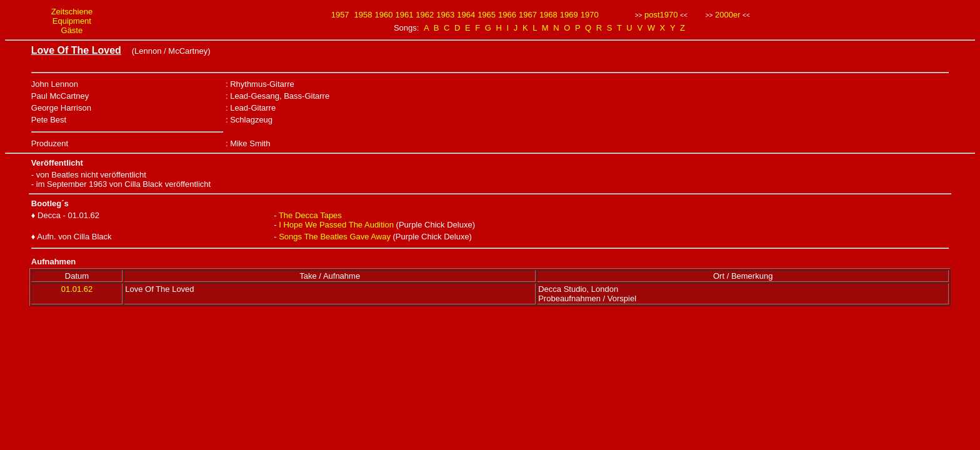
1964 (466, 15)
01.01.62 (77, 289)
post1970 (661, 15)
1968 (548, 15)
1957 (340, 15)
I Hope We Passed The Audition (336, 225)
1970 (590, 15)
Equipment (72, 21)
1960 (384, 15)
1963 (445, 15)
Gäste (72, 30)
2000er (727, 15)
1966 (507, 15)
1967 (528, 15)
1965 (487, 15)
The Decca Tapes (310, 215)
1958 (363, 15)
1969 (569, 15)
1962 (425, 15)
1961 (404, 15)
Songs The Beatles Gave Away (335, 237)
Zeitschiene (72, 12)
